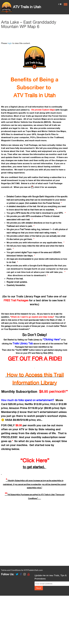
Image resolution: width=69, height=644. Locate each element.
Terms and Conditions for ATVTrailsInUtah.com (22, 570)
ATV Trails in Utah (21, 7)
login (10, 43)
